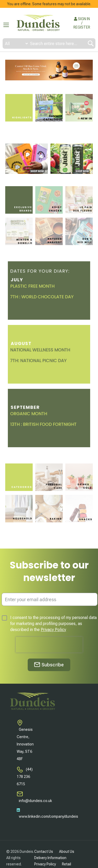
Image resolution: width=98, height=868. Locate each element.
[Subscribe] (49, 665)
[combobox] (49, 43)
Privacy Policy (53, 630)
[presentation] (49, 645)
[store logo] (38, 23)
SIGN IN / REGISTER (82, 23)
